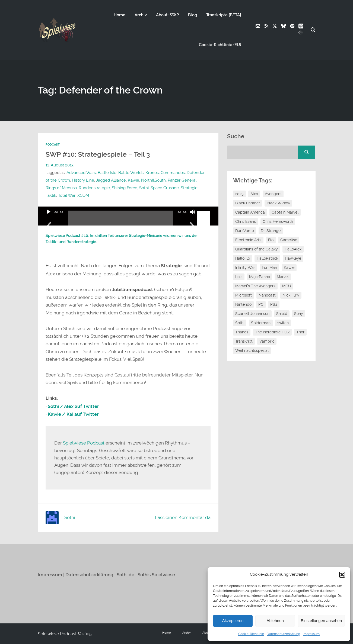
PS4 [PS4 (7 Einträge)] (274, 304)
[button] (342, 575)
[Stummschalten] (192, 219)
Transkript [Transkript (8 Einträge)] (244, 341)
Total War (67, 195)
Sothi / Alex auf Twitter (73, 406)
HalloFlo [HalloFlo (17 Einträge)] (243, 258)
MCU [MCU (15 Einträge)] (287, 286)
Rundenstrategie (94, 188)
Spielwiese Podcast (84, 443)
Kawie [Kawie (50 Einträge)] (289, 268)
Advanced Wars (81, 173)
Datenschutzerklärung (283, 634)
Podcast (53, 145)
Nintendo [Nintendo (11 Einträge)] (243, 304)
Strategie (189, 188)
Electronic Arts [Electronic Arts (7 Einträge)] (248, 240)
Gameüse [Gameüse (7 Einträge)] (289, 240)
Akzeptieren (233, 621)
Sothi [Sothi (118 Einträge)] (240, 323)
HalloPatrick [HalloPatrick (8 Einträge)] (267, 258)
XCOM (83, 195)
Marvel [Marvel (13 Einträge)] (283, 277)
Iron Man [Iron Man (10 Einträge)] (269, 268)
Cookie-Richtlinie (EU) (220, 45)
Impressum (311, 634)
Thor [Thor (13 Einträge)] (300, 332)
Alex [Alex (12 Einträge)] (254, 194)
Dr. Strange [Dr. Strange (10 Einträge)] (271, 231)
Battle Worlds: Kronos (139, 173)
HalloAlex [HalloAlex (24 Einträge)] (293, 249)
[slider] (121, 220)
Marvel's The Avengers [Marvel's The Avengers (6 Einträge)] (255, 286)
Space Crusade (165, 188)
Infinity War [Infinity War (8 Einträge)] (245, 268)
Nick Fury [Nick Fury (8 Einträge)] (291, 295)
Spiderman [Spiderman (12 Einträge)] (261, 323)
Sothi (144, 188)
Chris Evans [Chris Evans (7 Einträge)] (246, 221)
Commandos (173, 173)
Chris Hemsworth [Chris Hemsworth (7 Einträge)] (278, 221)
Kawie (133, 180)
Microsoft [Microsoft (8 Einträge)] (244, 295)
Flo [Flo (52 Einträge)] (271, 240)
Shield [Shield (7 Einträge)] (282, 314)
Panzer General (182, 180)
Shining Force (125, 188)
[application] (128, 216)
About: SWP (167, 15)
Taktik (51, 195)
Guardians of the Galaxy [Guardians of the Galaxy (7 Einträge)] (257, 249)
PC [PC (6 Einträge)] (261, 304)
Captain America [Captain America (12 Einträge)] (250, 212)
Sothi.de (125, 574)
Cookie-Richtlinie (251, 634)
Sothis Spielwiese (156, 574)
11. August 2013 (60, 165)
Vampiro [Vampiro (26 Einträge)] (267, 341)
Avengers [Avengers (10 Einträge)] (273, 194)
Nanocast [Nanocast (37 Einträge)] (267, 295)
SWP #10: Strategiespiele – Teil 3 (99, 154)
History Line (83, 180)
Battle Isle (107, 173)
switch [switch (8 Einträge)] (283, 323)
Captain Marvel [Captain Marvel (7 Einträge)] (285, 212)
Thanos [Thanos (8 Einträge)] (242, 332)
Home (119, 15)
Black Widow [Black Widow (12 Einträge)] (278, 203)
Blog (192, 15)
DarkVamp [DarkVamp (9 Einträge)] (245, 231)
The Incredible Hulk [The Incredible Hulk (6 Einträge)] (272, 332)
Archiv (140, 15)
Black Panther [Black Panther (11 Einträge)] (248, 203)
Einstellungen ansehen (321, 621)
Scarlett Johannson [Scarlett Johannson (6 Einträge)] (252, 314)
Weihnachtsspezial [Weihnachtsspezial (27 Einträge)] (252, 350)
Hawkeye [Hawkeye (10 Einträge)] (293, 258)
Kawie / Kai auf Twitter (73, 414)
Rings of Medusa (61, 188)
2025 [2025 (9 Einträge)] (239, 194)
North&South (153, 180)
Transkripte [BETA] (223, 15)
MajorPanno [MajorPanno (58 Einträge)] (260, 277)
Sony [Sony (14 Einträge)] (299, 314)
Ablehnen (275, 621)
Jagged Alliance (111, 180)
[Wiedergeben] (49, 219)
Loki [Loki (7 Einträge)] (239, 277)
